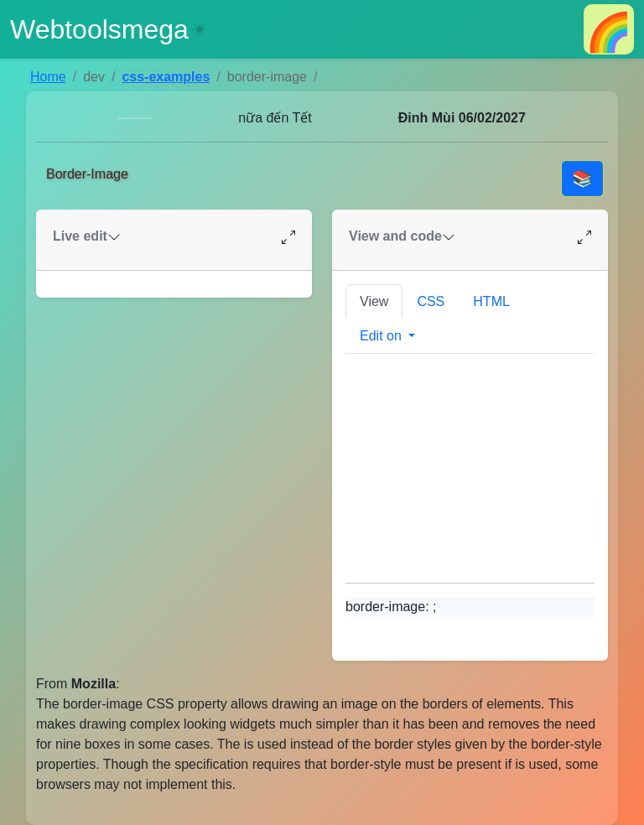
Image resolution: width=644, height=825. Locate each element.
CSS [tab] (431, 301)
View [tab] (374, 301)
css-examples (166, 77)
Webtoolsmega (99, 29)
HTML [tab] (491, 301)
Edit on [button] (382, 336)
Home (48, 77)
